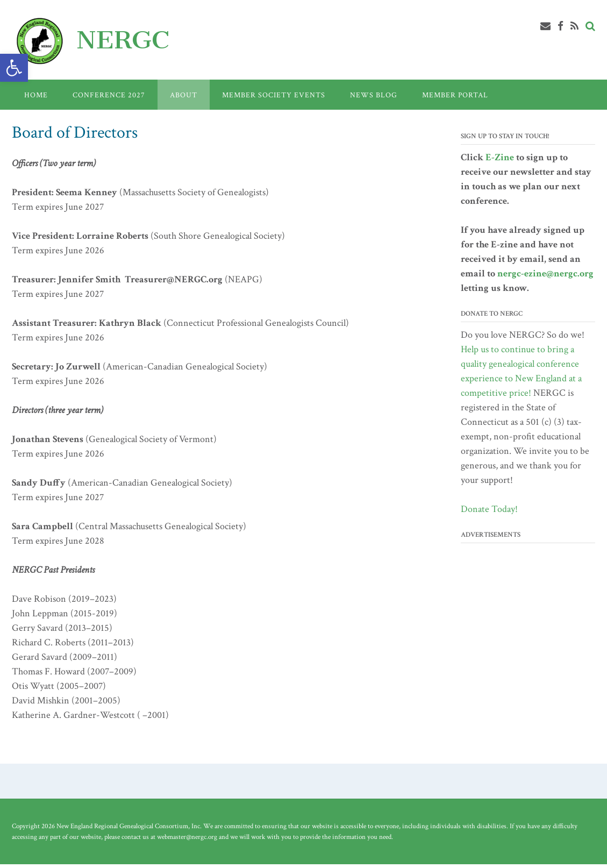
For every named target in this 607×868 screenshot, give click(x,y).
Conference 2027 (109, 95)
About (184, 95)
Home (36, 95)
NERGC (123, 40)
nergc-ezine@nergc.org (545, 273)
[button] (14, 68)
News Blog (374, 95)
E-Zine (500, 157)
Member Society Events (274, 95)
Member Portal (455, 95)
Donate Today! (489, 509)
